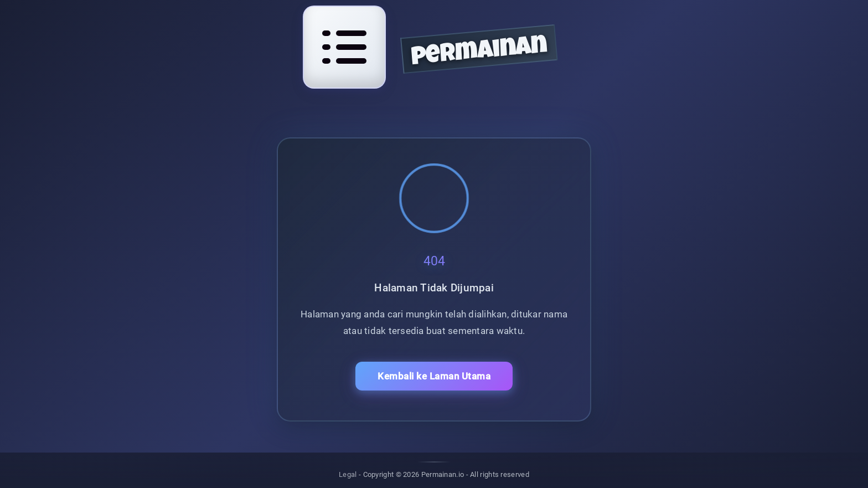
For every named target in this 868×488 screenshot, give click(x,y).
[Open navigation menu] (344, 47)
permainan (479, 53)
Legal (348, 474)
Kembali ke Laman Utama (434, 376)
